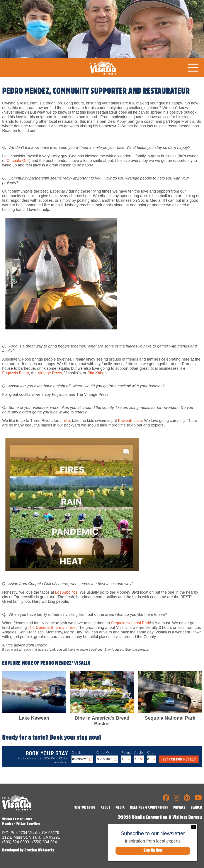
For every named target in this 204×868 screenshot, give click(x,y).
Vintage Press (50, 373)
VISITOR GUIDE (85, 808)
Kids (150, 752)
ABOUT (105, 808)
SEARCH (196, 808)
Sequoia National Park (130, 623)
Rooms (126, 752)
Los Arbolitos (66, 592)
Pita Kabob (97, 373)
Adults (139, 752)
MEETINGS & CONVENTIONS (149, 808)
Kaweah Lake (130, 421)
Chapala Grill (18, 161)
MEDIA (120, 808)
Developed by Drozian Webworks (28, 850)
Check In (78, 752)
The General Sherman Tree (52, 628)
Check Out (104, 752)
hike (66, 421)
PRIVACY (179, 808)
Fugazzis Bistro (16, 373)
